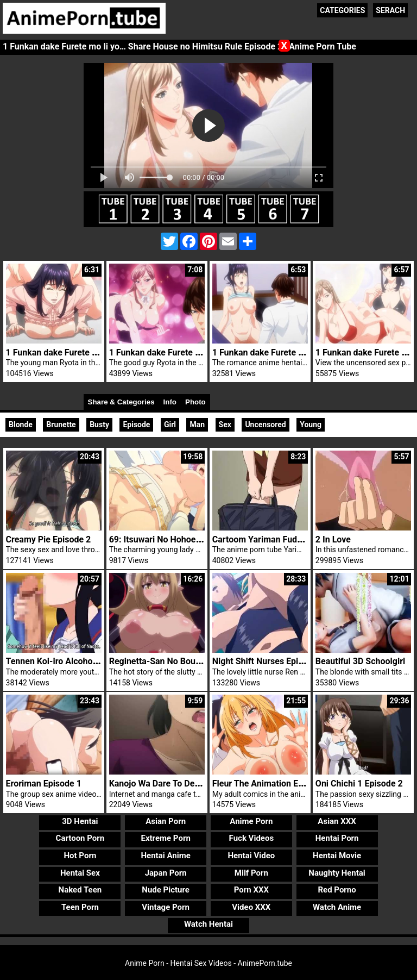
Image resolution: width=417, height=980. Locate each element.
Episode (136, 425)
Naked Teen (80, 890)
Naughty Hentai (337, 873)
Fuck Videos (252, 838)
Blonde (21, 425)
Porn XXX (251, 890)
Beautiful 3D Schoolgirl (360, 661)
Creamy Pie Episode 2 (49, 539)
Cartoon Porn (80, 838)
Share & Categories (121, 402)
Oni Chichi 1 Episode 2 (359, 784)
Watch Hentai (208, 924)
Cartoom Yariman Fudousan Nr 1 (276, 539)
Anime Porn (251, 821)
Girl (170, 425)
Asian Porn (166, 821)
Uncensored (265, 425)
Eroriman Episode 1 (44, 784)
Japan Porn (166, 873)
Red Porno (337, 890)
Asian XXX (337, 821)
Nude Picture (166, 890)
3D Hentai (80, 821)
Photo (195, 402)
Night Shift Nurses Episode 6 (268, 661)
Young (311, 425)
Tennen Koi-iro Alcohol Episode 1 (71, 661)
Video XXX (251, 907)
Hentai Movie (337, 856)
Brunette (61, 425)
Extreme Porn (165, 838)
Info (170, 402)
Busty (99, 425)
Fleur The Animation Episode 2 (272, 784)
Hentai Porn (337, 838)
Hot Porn (80, 856)
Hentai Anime (166, 856)
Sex (225, 425)
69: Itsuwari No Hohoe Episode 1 (173, 539)
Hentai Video (252, 856)
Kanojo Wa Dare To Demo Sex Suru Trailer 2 (194, 784)
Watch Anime (337, 907)
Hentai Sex (80, 873)
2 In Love (333, 539)
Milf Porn (251, 873)
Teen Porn (80, 907)
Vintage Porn (166, 907)
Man (197, 425)
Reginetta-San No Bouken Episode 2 (180, 661)
